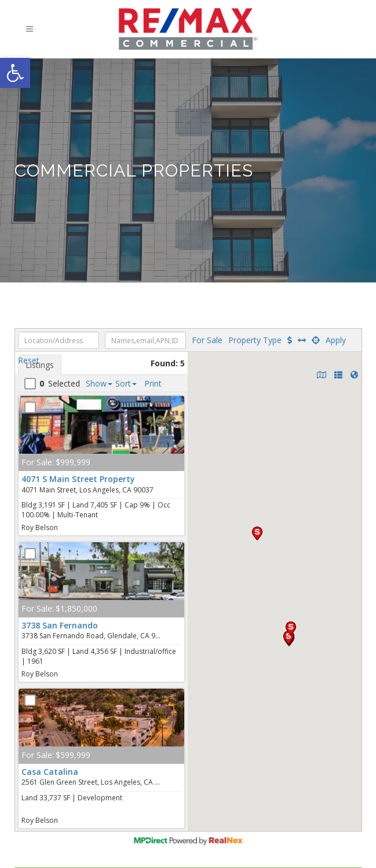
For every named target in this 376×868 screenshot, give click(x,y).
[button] (15, 73)
